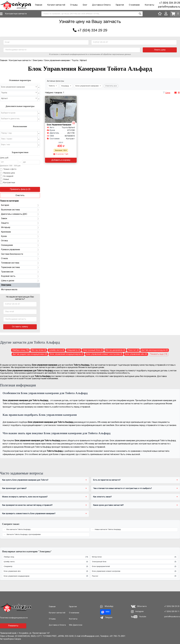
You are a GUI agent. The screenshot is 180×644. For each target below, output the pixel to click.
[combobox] (92, 14)
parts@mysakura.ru (169, 7)
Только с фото (8, 169)
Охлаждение (20, 245)
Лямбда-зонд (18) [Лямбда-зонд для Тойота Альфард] (20, 350)
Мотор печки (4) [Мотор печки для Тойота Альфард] (39, 350)
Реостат (134, 576)
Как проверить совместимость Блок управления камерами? (29, 514)
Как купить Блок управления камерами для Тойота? (25, 480)
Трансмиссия (20, 272)
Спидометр (46, 567)
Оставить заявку (20, 327)
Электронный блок (134, 562)
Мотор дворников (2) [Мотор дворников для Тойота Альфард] (115, 350)
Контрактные (7, 183)
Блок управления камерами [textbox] (19, 87)
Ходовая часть (20, 276)
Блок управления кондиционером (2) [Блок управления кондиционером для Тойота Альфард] (66, 354)
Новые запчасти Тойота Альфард (108, 530)
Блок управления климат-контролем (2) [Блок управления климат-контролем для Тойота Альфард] (104, 354)
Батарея (20, 205)
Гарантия (120, 5)
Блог (85, 5)
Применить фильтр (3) (20, 189)
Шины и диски (20, 281)
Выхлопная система (20, 210)
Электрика (20, 285)
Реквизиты (13, 626)
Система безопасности (20, 254)
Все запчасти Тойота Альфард (18, 530)
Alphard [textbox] (19, 98)
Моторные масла (9, 290)
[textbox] (19, 113)
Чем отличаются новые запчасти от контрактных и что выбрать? (122, 488)
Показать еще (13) (158, 354)
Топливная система (20, 263)
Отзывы (74, 5)
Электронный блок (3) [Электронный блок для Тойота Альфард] (93, 350)
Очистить (20, 196)
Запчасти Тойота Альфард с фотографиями (24, 535)
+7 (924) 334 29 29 (170, 3)
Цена (168, 93)
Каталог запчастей (56, 5)
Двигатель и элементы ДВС (20, 214)
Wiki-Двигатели (76, 625)
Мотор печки (134, 557)
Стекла (20, 259)
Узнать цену (160, 50)
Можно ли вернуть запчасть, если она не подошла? (25, 497)
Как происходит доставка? (14, 488)
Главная (39, 5)
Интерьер (20, 227)
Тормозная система (20, 267)
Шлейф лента (46, 562)
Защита (20, 223)
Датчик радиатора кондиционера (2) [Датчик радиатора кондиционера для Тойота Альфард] (30, 354)
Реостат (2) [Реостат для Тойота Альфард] (133, 350)
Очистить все (111, 86)
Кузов (20, 236)
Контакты (149, 5)
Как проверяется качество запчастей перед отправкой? (27, 505)
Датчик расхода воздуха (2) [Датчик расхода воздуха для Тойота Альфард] (155, 350)
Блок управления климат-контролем (134, 571)
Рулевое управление (20, 250)
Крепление (20, 232)
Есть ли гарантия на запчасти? (107, 480)
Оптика (20, 241)
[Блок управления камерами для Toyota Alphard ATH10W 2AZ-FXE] (61, 109)
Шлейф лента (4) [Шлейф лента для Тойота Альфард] (56, 350)
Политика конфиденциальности (14, 618)
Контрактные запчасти (16, 14)
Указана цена (7, 173)
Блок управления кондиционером (46, 576)
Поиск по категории (9, 201)
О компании (134, 5)
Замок (20, 219)
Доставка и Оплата (101, 5)
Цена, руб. (4, 158)
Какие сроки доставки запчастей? (108, 505)
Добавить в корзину (61, 160)
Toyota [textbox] (19, 93)
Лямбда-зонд (46, 557)
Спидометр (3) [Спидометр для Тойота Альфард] (74, 350)
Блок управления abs (46, 571)
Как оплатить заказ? (102, 497)
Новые (4, 180)
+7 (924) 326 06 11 (172, 612)
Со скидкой (7, 176)
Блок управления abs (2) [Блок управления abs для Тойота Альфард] (136, 354)
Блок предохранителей (134, 567)
